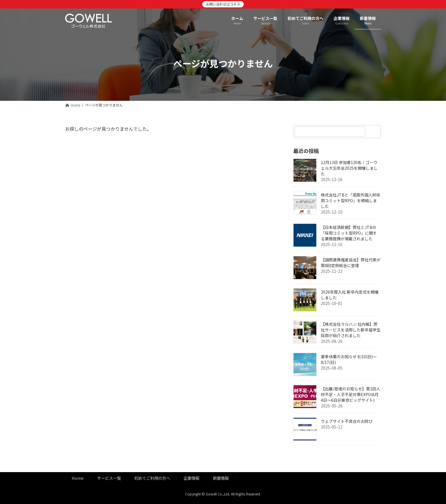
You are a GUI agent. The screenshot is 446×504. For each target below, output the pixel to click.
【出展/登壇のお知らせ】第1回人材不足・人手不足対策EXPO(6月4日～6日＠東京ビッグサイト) (351, 394)
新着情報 (221, 478)
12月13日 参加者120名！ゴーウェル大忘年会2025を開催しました (349, 168)
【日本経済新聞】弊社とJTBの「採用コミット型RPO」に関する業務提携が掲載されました (349, 233)
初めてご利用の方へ (152, 478)
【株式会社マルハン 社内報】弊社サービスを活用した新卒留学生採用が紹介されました (351, 330)
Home (78, 478)
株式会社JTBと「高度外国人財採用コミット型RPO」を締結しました (351, 200)
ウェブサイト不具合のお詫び (347, 421)
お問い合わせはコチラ (223, 4)
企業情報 (191, 478)
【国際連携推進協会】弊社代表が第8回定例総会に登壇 (351, 263)
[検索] (374, 132)
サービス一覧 (109, 478)
